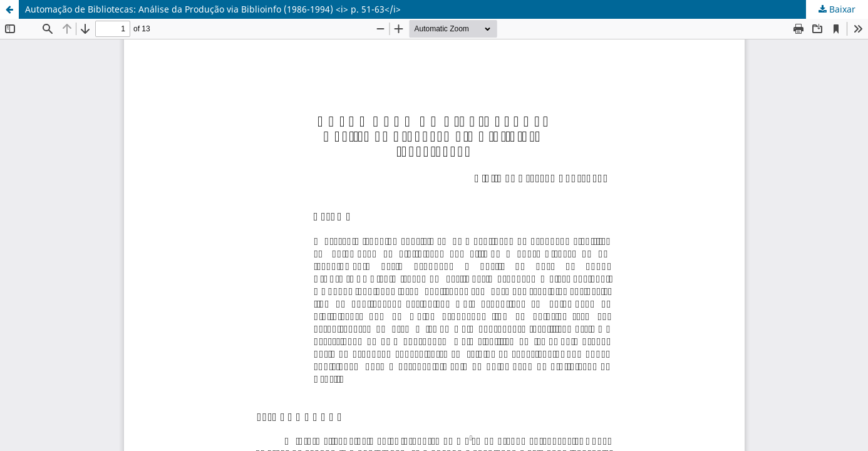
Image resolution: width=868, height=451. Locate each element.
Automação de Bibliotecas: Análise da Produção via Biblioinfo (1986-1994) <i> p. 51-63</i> (213, 9)
